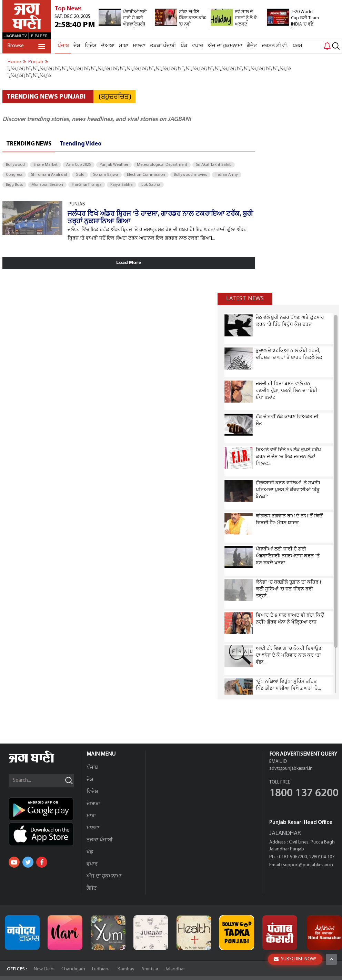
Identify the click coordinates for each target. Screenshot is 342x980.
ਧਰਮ (298, 46)
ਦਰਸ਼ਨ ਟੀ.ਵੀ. (275, 46)
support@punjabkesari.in (308, 865)
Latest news (245, 299)
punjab (36, 62)
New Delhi (44, 969)
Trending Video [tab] (81, 144)
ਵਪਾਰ (198, 46)
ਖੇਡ (184, 46)
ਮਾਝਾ (124, 46)
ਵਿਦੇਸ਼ (91, 46)
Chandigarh (73, 969)
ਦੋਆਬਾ (108, 46)
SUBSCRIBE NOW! (295, 959)
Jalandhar (175, 969)
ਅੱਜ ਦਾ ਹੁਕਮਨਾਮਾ (225, 46)
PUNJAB (77, 204)
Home (14, 62)
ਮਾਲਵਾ (139, 46)
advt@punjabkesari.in (291, 769)
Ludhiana (101, 969)
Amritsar (150, 969)
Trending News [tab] (29, 144)
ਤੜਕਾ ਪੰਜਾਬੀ (163, 46)
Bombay (126, 969)
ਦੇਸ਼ (77, 46)
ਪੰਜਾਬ (63, 46)
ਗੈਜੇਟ (252, 46)
